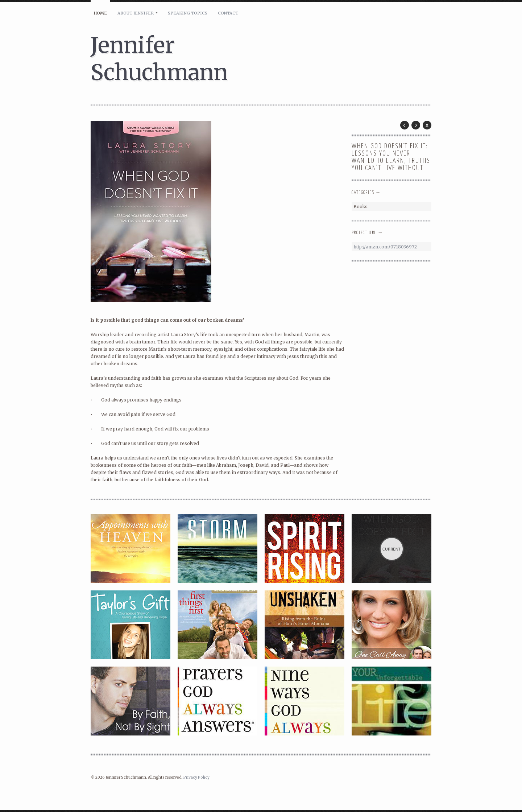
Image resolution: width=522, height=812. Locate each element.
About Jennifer (136, 13)
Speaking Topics (188, 13)
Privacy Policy (196, 777)
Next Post (416, 125)
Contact (228, 13)
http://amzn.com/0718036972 (385, 247)
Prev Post (405, 125)
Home (100, 13)
